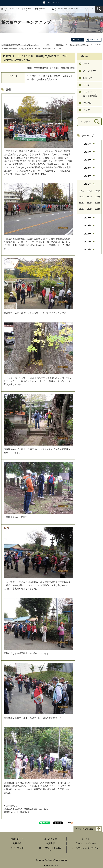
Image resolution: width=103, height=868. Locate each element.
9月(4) (81, 197)
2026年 (87, 144)
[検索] (97, 122)
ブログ (86, 110)
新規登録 (28, 9)
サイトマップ (17, 848)
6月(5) (81, 203)
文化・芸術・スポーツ (79, 45)
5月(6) (89, 203)
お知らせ (88, 78)
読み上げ (79, 39)
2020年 (87, 218)
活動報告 (60, 45)
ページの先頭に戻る (85, 829)
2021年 (87, 184)
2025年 (87, 152)
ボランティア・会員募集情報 (91, 94)
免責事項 (50, 843)
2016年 (87, 250)
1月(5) (97, 209)
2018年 (87, 234)
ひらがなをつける (53, 2)
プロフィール (90, 71)
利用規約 (17, 843)
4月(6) (97, 203)
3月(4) (81, 209)
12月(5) (81, 191)
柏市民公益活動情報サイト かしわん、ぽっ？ (20, 45)
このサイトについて (12, 9)
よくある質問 (50, 839)
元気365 (56, 865)
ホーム (86, 63)
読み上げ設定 (95, 39)
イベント (88, 85)
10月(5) (98, 191)
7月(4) (97, 197)
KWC (48, 45)
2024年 (87, 160)
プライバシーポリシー (85, 843)
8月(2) (89, 197)
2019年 (87, 226)
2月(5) (89, 209)
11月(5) (89, 191)
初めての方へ (17, 839)
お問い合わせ (43, 9)
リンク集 (85, 839)
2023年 (87, 168)
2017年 (87, 242)
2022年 (87, 176)
